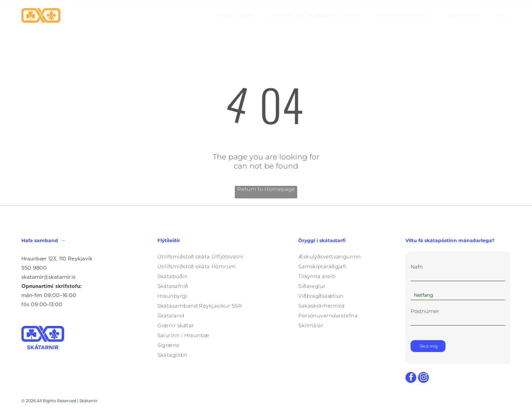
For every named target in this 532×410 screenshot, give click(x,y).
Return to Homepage (266, 189)
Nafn (417, 267)
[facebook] (411, 378)
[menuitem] (239, 15)
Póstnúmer (425, 311)
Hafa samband (40, 240)
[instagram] (423, 378)
